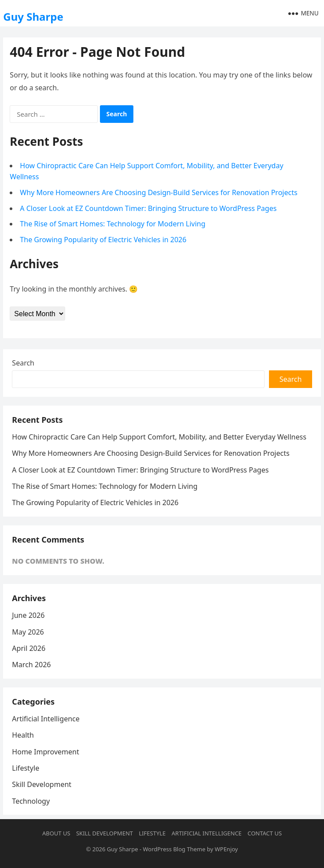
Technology (31, 801)
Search (23, 363)
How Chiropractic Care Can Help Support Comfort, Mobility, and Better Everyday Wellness (159, 437)
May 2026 (28, 632)
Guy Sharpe (33, 17)
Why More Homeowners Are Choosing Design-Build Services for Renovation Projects (158, 192)
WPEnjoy (226, 849)
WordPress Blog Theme (174, 849)
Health (23, 735)
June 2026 (28, 615)
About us (56, 833)
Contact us (265, 833)
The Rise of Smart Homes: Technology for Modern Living (112, 224)
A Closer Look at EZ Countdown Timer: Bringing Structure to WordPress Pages (148, 208)
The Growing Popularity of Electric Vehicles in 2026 (103, 240)
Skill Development (42, 784)
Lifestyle (26, 768)
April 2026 (29, 648)
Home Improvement (45, 752)
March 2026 (31, 665)
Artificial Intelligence (46, 719)
